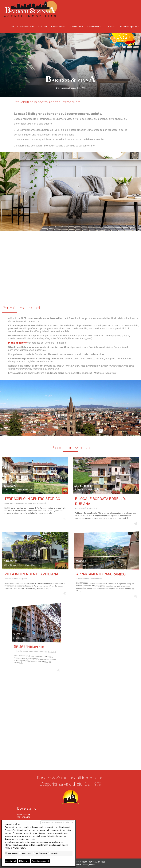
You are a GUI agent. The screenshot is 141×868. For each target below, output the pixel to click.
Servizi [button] (110, 27)
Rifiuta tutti (24, 861)
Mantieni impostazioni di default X (58, 822)
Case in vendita (58, 27)
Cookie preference (40, 845)
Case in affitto (77, 27)
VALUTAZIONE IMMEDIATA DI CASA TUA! (29, 27)
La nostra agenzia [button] (130, 27)
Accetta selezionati (41, 861)
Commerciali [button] (94, 27)
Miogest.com (91, 864)
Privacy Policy (19, 848)
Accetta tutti (11, 861)
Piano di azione (23, 343)
